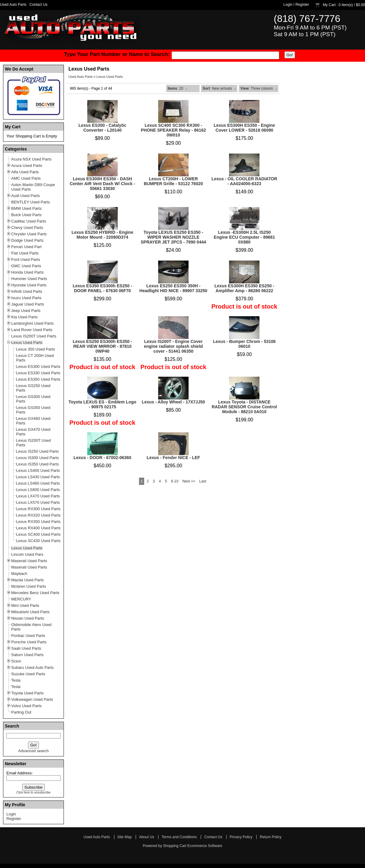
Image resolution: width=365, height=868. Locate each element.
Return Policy (271, 837)
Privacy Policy (241, 837)
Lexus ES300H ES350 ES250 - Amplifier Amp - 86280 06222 (244, 288)
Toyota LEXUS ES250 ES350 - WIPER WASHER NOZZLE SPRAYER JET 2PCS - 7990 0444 (173, 237)
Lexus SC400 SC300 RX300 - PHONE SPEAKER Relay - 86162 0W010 (173, 130)
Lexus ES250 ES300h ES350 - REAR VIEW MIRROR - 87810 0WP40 (102, 346)
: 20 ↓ (177, 88)
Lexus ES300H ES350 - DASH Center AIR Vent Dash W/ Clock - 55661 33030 (102, 184)
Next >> (189, 481)
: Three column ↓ (259, 88)
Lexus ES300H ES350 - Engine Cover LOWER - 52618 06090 (245, 128)
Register (302, 5)
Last (203, 481)
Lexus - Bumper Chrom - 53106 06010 (244, 344)
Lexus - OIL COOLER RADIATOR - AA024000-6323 (244, 181)
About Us (146, 837)
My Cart (329, 5)
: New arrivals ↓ (219, 88)
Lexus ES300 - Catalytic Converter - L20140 (102, 128)
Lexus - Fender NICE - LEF (173, 458)
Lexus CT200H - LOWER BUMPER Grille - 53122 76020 (174, 181)
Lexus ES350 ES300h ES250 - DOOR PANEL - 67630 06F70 (102, 288)
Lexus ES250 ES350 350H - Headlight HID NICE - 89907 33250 (173, 288)
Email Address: (20, 773)
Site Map (125, 837)
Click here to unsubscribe (33, 792)
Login (288, 5)
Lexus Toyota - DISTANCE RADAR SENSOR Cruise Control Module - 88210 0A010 (244, 407)
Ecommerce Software (205, 846)
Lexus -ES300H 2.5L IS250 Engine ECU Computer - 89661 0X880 (245, 237)
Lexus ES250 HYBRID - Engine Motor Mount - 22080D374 (102, 235)
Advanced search (33, 751)
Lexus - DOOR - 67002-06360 (103, 458)
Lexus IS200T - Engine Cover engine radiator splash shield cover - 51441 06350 (173, 346)
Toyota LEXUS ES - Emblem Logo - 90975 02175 (102, 404)
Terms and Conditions (179, 837)
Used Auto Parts (13, 5)
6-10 (175, 481)
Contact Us (38, 5)
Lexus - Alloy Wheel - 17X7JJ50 (173, 402)
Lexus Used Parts (110, 77)
